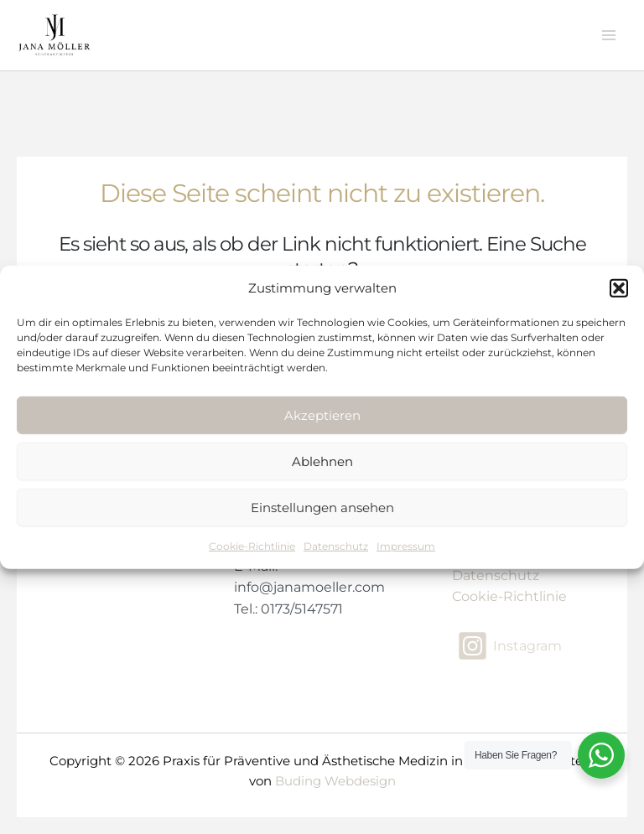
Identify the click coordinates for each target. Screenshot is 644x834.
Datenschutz (336, 546)
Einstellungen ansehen (322, 508)
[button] (619, 288)
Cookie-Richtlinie (252, 546)
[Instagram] (509, 646)
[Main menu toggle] (609, 35)
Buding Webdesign (335, 781)
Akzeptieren (322, 415)
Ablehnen (322, 461)
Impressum (406, 546)
